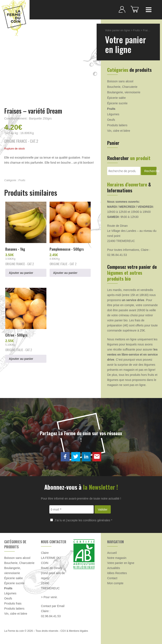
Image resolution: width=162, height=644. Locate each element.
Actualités (114, 568)
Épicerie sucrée (117, 103)
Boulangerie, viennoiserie (124, 92)
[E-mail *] (72, 509)
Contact (112, 578)
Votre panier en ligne (117, 30)
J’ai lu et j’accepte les (81, 520)
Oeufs (111, 120)
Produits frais (13, 603)
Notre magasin (117, 558)
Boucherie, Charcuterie (122, 87)
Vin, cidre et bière (119, 131)
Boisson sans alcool (120, 81)
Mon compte (115, 583)
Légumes (113, 114)
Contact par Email (53, 606)
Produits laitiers (117, 125)
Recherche (150, 171)
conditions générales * (98, 520)
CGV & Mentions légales (74, 631)
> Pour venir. (49, 597)
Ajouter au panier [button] (21, 273)
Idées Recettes (117, 573)
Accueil (112, 553)
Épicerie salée (116, 98)
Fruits (22, 180)
